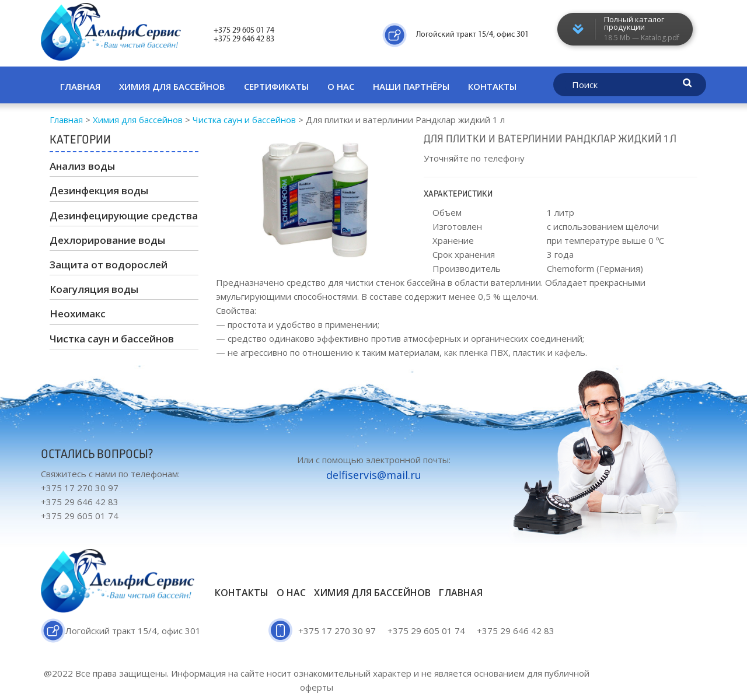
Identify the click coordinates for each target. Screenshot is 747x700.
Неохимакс (78, 314)
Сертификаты (276, 86)
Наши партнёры (411, 86)
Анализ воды (82, 166)
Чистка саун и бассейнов (112, 339)
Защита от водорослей (109, 265)
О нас (341, 86)
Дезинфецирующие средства (124, 216)
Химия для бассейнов (172, 86)
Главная (80, 86)
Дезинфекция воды (99, 190)
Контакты (492, 86)
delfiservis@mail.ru (374, 475)
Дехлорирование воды (107, 240)
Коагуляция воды (94, 289)
